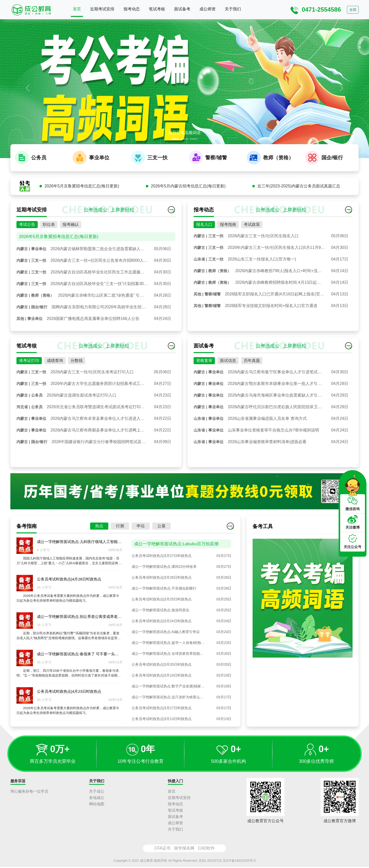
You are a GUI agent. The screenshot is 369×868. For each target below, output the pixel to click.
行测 (120, 551)
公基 (161, 551)
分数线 (77, 386)
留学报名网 (184, 849)
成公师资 (208, 9)
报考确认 (71, 250)
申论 (141, 551)
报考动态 (132, 9)
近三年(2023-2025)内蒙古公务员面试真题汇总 (299, 211)
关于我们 (233, 9)
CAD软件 (206, 849)
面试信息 (228, 386)
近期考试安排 (102, 9)
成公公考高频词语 (184, 133)
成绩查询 (55, 386)
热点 (99, 551)
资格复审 (204, 386)
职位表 (49, 250)
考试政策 (252, 250)
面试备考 (182, 9)
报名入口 (204, 250)
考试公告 (27, 250)
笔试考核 (157, 9)
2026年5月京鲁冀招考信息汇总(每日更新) (82, 211)
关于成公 (97, 792)
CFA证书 (162, 849)
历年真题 (252, 386)
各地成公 (97, 798)
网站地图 (97, 805)
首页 (77, 9)
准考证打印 (29, 386)
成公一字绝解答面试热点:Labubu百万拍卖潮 (176, 569)
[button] (28, 88)
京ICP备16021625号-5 (239, 861)
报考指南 (228, 250)
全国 (353, 10)
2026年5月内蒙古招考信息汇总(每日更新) (188, 211)
